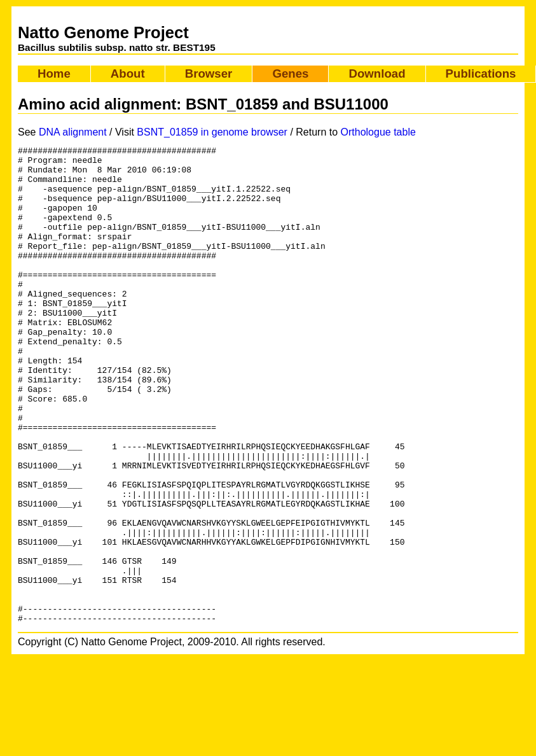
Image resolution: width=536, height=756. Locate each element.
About (128, 73)
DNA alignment (73, 132)
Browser (209, 73)
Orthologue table (378, 132)
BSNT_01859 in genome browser (212, 132)
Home (54, 73)
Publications (481, 73)
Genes (290, 73)
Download (377, 73)
